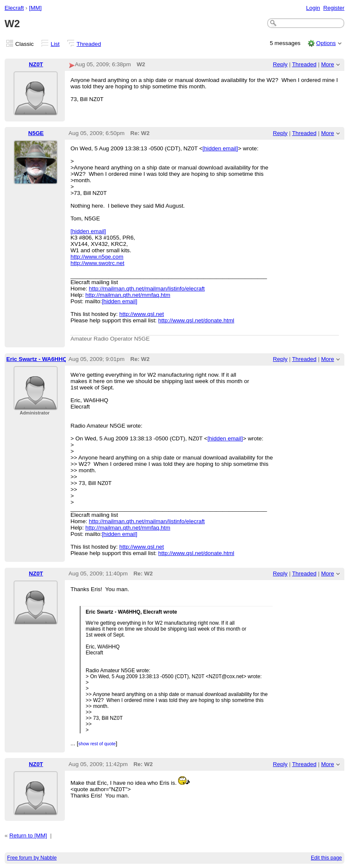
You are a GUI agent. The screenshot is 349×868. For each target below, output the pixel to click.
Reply (280, 64)
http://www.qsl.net (141, 314)
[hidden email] (221, 148)
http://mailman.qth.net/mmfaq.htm (128, 295)
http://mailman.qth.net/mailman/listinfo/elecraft (147, 289)
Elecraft (14, 8)
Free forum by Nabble (32, 858)
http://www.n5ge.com (97, 257)
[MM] (35, 8)
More (328, 64)
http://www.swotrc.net (97, 263)
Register (334, 8)
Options (326, 43)
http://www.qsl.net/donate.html (196, 320)
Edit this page (326, 858)
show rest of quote (97, 744)
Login (313, 8)
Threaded (89, 44)
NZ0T (36, 64)
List (55, 44)
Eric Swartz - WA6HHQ (37, 359)
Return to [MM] (28, 836)
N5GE (36, 133)
